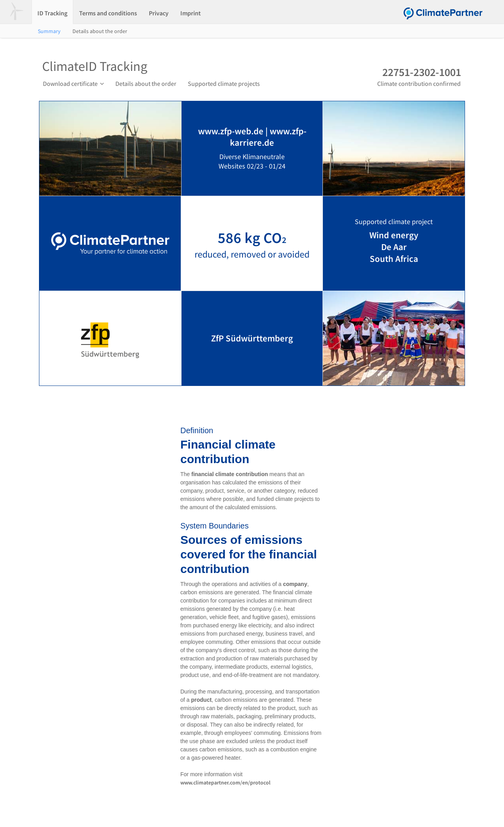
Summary (49, 31)
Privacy (159, 13)
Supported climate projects (224, 83)
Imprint (191, 13)
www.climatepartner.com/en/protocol (225, 782)
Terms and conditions (108, 13)
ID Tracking (52, 13)
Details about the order (100, 31)
